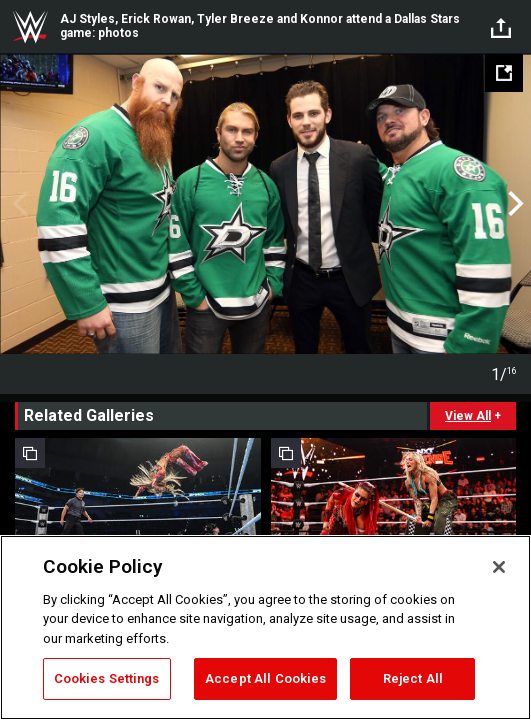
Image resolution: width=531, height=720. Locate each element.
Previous (17, 204)
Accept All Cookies (265, 678)
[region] (265, 627)
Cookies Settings (107, 678)
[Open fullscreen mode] (504, 73)
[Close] (499, 567)
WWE (30, 27)
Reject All (413, 678)
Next (513, 204)
